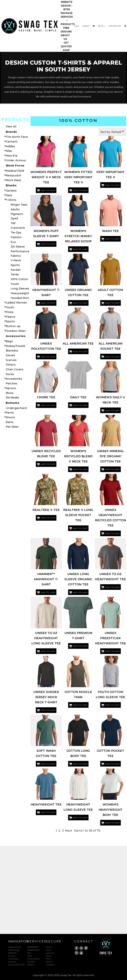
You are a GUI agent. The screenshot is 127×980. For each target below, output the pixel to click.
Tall (13, 223)
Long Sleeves (20, 289)
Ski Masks (12, 398)
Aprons (11, 388)
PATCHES (31, 962)
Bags (9, 341)
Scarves (11, 360)
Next (69, 831)
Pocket (16, 270)
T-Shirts (11, 200)
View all (11, 126)
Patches (11, 383)
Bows (10, 393)
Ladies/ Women (17, 303)
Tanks (15, 274)
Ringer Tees (19, 205)
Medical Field (15, 171)
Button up (13, 326)
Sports (15, 265)
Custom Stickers (34, 959)
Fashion (16, 237)
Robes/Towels (15, 346)
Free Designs (13, 959)
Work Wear (14, 180)
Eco (13, 242)
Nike (9, 151)
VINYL (30, 956)
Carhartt (12, 142)
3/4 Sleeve (18, 247)
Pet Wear (12, 427)
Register (86, 26)
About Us (12, 962)
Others (11, 365)
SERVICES (12, 953)
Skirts (10, 422)
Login (77, 26)
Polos (10, 312)
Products (12, 956)
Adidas (10, 146)
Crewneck (18, 228)
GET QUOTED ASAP (17, 965)
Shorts (10, 417)
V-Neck (16, 260)
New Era (12, 156)
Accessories (14, 379)
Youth (15, 284)
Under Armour (16, 160)
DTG (29, 953)
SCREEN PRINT (33, 950)
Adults (15, 209)
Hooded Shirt (20, 298)
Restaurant (14, 176)
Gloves (10, 355)
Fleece (11, 317)
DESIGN (30, 965)
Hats (9, 195)
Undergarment (16, 408)
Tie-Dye (16, 233)
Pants (10, 413)
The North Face (17, 137)
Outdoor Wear (16, 331)
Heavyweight (20, 293)
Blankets (12, 351)
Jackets (11, 191)
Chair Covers (15, 369)
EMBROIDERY (33, 947)
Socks (10, 374)
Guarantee (50, 953)
